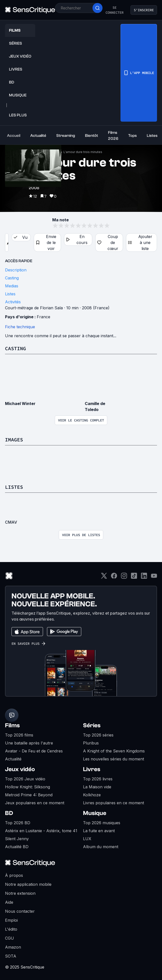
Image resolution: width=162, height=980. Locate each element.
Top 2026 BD (18, 823)
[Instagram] (124, 577)
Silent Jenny (17, 839)
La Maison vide (97, 787)
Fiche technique (20, 327)
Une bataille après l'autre (29, 743)
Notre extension (20, 893)
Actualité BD (17, 847)
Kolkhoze (92, 795)
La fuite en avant (99, 831)
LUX (87, 839)
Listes (14, 487)
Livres (92, 769)
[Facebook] (114, 577)
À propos (14, 875)
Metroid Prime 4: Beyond (29, 795)
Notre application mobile (28, 884)
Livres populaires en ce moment (113, 803)
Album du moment (101, 847)
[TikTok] (134, 577)
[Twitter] (104, 577)
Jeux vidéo (20, 769)
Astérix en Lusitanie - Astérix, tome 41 (41, 831)
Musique (95, 813)
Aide (9, 902)
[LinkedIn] (144, 577)
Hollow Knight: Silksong (27, 787)
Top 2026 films (19, 735)
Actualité (13, 759)
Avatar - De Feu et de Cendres (34, 751)
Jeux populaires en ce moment (35, 803)
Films (12, 725)
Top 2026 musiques (102, 823)
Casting (15, 348)
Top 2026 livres (98, 779)
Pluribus (91, 743)
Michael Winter (20, 404)
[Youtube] (154, 577)
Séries (92, 725)
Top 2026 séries (98, 735)
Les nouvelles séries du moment (113, 759)
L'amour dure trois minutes (83, 152)
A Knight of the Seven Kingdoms (114, 751)
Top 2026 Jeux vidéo (25, 779)
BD (9, 813)
